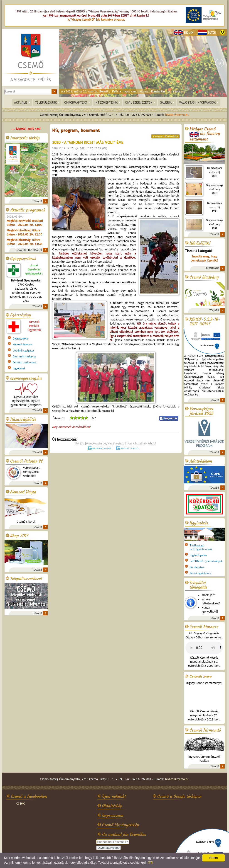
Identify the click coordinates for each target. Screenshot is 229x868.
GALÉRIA (166, 102)
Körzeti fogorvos (23, 344)
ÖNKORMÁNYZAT (76, 102)
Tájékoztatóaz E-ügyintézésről (201, 547)
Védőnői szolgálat (23, 351)
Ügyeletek (19, 369)
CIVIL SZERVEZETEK (139, 102)
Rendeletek (197, 567)
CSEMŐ (21, 804)
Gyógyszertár (21, 339)
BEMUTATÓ (213, 268)
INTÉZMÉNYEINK (106, 102)
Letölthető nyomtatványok (206, 561)
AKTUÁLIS (21, 102)
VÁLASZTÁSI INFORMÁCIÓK (197, 102)
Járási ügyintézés (200, 573)
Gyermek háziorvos (24, 356)
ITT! (150, 863)
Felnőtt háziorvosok (25, 362)
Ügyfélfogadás (198, 555)
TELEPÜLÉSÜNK (46, 102)
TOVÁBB (37, 201)
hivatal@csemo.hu (177, 115)
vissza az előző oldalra (165, 136)
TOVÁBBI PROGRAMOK (29, 250)
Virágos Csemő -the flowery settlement (205, 134)
